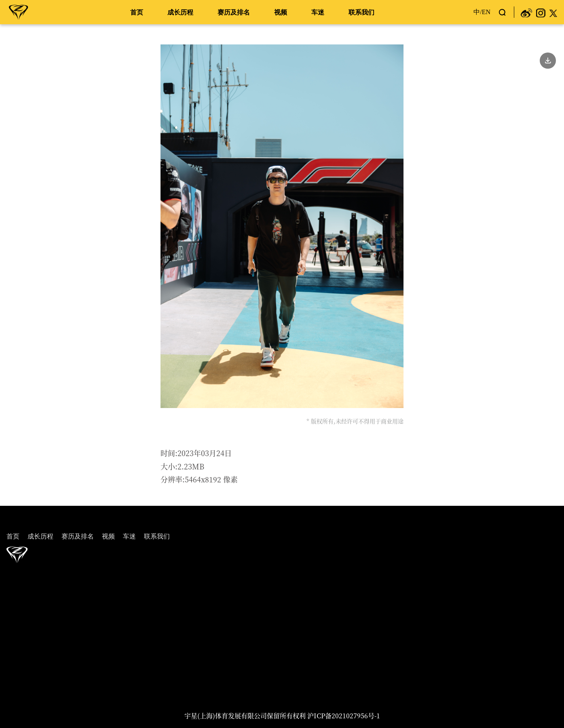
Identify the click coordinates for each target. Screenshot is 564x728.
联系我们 (361, 12)
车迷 (318, 12)
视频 (281, 12)
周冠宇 (19, 12)
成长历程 (180, 12)
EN (486, 12)
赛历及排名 (234, 12)
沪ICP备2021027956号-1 (344, 716)
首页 (137, 12)
